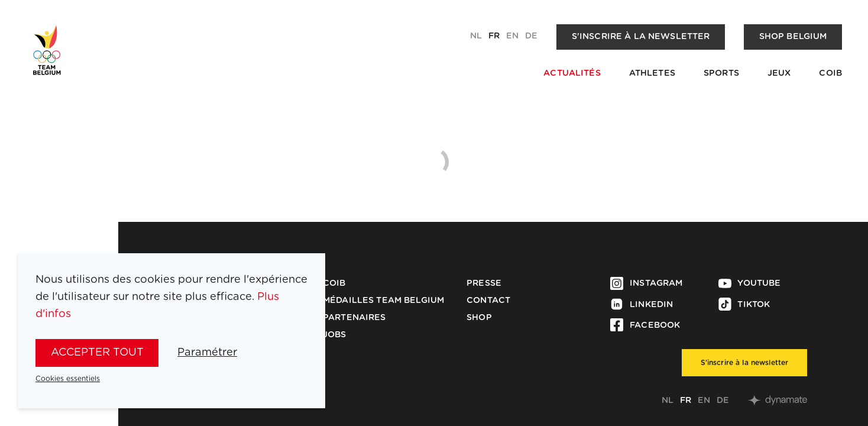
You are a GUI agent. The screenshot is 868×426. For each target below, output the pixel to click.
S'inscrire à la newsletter (641, 37)
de (531, 36)
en (512, 36)
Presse (484, 283)
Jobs (335, 335)
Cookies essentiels (68, 379)
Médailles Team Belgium (383, 301)
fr (494, 36)
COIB (830, 73)
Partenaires (354, 318)
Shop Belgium (793, 37)
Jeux (779, 73)
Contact (488, 301)
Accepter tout (97, 352)
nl (476, 36)
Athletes (652, 73)
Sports (721, 73)
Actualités (572, 73)
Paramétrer (207, 352)
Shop (479, 318)
